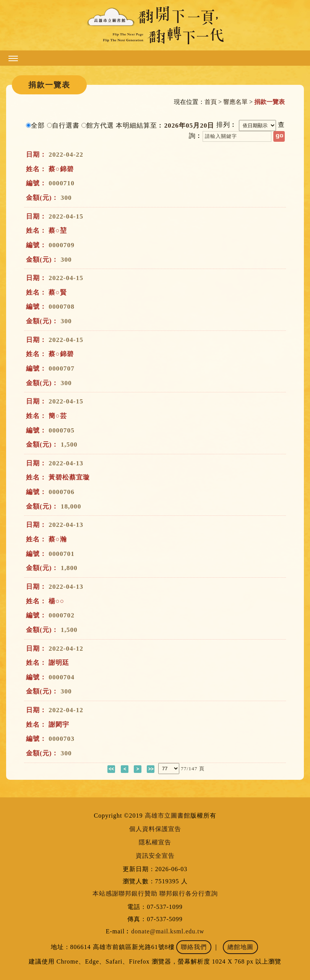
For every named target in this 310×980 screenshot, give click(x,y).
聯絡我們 (194, 947)
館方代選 (100, 126)
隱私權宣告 (155, 842)
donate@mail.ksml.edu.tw (168, 931)
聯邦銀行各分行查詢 (189, 893)
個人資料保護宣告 (155, 829)
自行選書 (66, 126)
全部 (38, 126)
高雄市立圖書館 (168, 816)
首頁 (211, 102)
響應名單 (235, 102)
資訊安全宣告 (155, 856)
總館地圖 (240, 947)
